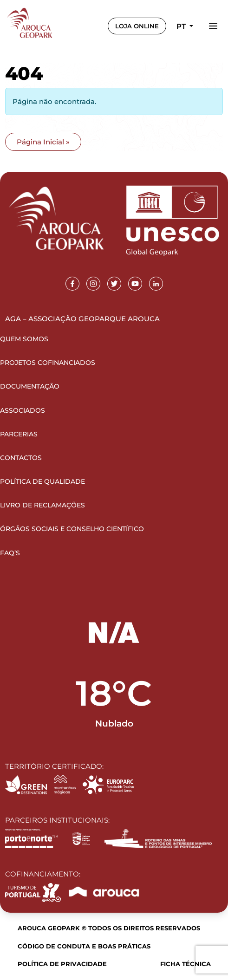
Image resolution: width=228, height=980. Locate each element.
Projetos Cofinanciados (48, 363)
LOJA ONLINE (137, 26)
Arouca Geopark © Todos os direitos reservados (109, 928)
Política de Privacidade (62, 964)
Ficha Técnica (186, 964)
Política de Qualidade (42, 481)
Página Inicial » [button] (43, 142)
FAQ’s (10, 553)
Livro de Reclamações (42, 505)
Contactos (21, 458)
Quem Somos (24, 339)
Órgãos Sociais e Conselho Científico (72, 529)
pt (182, 26)
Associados (23, 410)
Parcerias (19, 434)
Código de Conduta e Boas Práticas (84, 946)
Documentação (30, 386)
